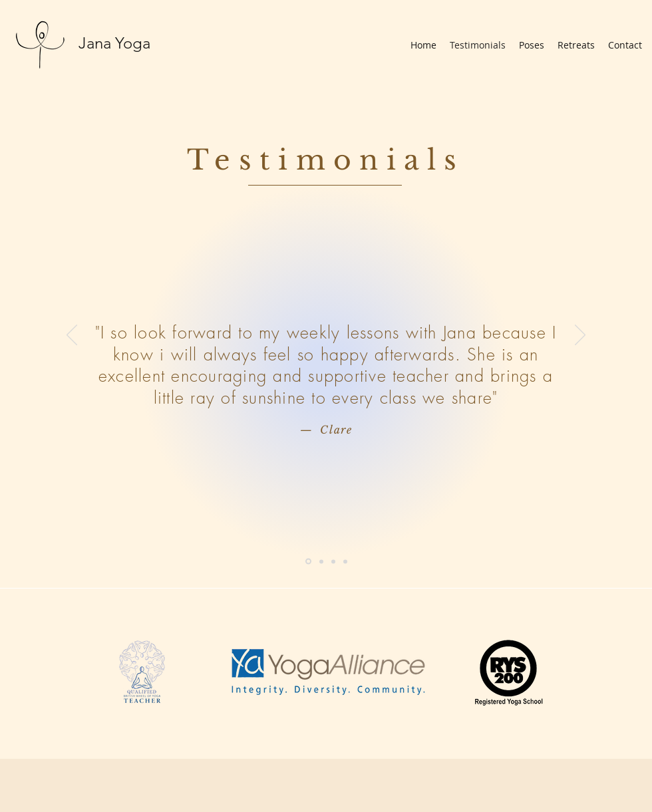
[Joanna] (345, 561)
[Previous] (72, 336)
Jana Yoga (114, 43)
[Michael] (333, 561)
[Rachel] (321, 561)
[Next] (580, 336)
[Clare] (308, 562)
